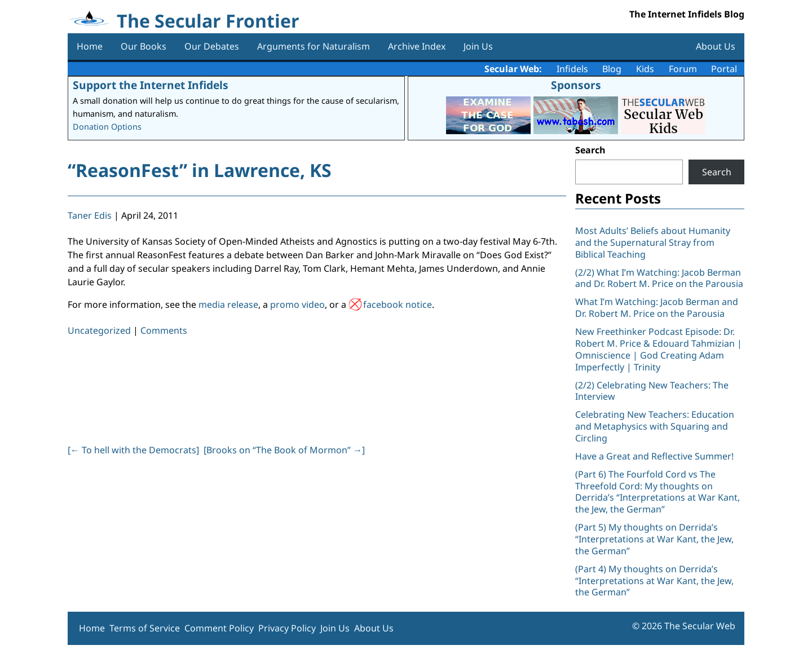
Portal (724, 69)
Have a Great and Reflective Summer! (654, 456)
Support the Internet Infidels (151, 85)
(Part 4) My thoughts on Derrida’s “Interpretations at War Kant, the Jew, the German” (654, 581)
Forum (683, 69)
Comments (164, 330)
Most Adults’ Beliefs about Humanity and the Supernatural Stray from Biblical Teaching (653, 242)
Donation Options (107, 127)
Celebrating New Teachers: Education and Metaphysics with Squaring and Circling (655, 426)
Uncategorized (99, 330)
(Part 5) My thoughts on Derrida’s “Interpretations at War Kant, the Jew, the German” (654, 539)
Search (590, 150)
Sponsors (576, 85)
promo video (297, 304)
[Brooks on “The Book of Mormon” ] (284, 450)
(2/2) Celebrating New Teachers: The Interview (652, 391)
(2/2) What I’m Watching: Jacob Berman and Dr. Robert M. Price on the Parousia (659, 278)
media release (228, 304)
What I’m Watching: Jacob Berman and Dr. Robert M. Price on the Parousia (657, 308)
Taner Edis (90, 215)
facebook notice (398, 304)
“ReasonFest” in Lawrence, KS (200, 170)
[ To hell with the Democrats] (133, 450)
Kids (645, 69)
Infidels (572, 69)
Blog (612, 69)
